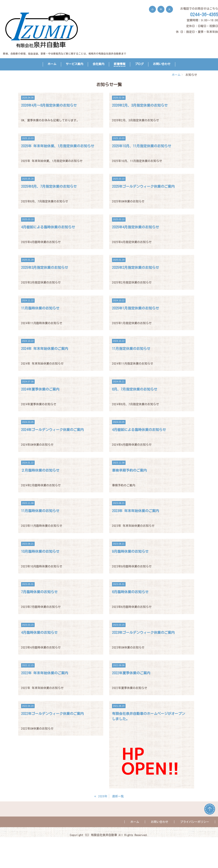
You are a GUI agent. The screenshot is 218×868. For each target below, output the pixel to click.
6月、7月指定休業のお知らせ (135, 389)
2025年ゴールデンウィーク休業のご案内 (143, 186)
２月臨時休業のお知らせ (40, 470)
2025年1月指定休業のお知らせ (136, 308)
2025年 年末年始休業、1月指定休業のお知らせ (58, 146)
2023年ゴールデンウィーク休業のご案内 (143, 632)
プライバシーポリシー (195, 822)
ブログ (139, 64)
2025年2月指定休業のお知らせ (136, 267)
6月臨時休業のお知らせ (130, 592)
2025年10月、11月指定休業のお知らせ (142, 146)
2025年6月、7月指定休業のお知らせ (49, 186)
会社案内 (98, 64)
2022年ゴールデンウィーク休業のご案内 (52, 714)
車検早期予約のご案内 (129, 470)
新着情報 (120, 64)
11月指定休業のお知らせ (131, 349)
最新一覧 (118, 796)
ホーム (52, 64)
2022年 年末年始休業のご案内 (45, 673)
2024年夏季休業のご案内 (40, 389)
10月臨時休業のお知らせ (40, 551)
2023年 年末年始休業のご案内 (136, 511)
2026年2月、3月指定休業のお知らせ (140, 105)
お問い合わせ (162, 64)
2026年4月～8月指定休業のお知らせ (49, 105)
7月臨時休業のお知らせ (39, 592)
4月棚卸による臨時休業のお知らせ (48, 227)
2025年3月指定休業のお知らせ (45, 267)
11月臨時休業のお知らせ (40, 308)
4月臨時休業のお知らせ (39, 632)
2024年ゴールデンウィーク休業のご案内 (52, 430)
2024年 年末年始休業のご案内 (45, 349)
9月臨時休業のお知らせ (130, 551)
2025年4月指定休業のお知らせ (136, 227)
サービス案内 (74, 64)
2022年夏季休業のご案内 (131, 673)
